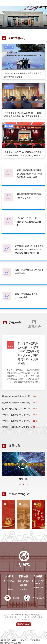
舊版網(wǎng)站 (23, 625)
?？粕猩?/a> (9, 581)
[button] (20, 484)
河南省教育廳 (38, 587)
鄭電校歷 (23, 585)
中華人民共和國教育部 (38, 582)
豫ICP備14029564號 (18, 617)
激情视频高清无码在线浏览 (11, 643)
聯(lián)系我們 (23, 581)
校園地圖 (23, 589)
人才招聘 (9, 589)
